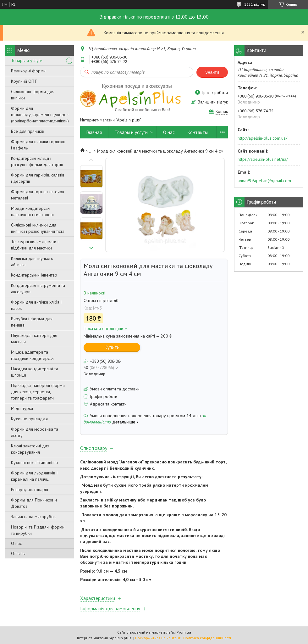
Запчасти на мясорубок (33, 517)
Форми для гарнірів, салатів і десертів (38, 178)
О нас (16, 543)
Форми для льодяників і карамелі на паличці (34, 476)
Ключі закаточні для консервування (30, 449)
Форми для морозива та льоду (35, 432)
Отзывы (18, 553)
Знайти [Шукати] (212, 72)
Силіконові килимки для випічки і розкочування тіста (38, 228)
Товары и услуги (27, 60)
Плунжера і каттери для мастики (34, 339)
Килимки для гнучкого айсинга (32, 261)
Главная (94, 132)
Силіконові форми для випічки (33, 95)
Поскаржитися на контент (158, 638)
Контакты (198, 132)
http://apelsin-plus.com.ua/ (262, 138)
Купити (112, 347)
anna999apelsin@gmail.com (264, 181)
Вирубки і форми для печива (32, 322)
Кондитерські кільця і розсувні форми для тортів (37, 161)
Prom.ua (184, 632)
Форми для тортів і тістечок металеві (38, 195)
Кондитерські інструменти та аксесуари (38, 288)
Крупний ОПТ (24, 81)
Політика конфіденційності (207, 638)
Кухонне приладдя (29, 419)
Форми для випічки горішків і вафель (38, 145)
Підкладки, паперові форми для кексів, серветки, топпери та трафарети (38, 392)
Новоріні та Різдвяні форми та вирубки (38, 530)
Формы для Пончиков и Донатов (34, 503)
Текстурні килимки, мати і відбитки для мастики (35, 245)
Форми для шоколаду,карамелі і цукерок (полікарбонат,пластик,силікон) (40, 115)
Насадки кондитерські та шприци (35, 372)
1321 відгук (255, 4)
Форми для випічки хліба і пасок (36, 305)
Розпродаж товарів (30, 490)
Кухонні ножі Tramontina (34, 462)
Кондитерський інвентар (34, 275)
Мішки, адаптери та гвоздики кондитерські (33, 355)
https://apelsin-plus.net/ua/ (263, 159)
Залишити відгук (213, 102)
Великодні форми (28, 71)
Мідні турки (22, 408)
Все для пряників (27, 131)
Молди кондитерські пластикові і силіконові (32, 211)
